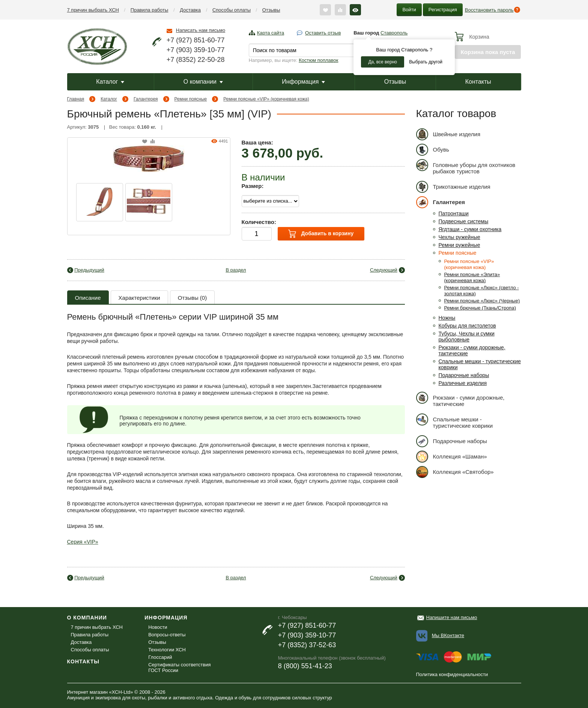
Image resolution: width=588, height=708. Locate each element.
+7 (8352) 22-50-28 (196, 60)
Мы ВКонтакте (448, 635)
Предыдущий (89, 270)
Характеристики (139, 298)
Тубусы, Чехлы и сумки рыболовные (467, 337)
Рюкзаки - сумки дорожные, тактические (460, 399)
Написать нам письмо (201, 30)
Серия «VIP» (83, 542)
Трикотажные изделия (453, 187)
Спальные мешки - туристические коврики (455, 421)
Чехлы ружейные (459, 237)
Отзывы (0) (192, 298)
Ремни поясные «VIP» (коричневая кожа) (266, 99)
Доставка (190, 10)
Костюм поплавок (318, 60)
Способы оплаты (232, 10)
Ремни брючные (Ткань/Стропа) (480, 308)
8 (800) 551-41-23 (305, 666)
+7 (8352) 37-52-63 (307, 645)
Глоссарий (160, 657)
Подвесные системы (464, 221)
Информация (303, 82)
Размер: (253, 186)
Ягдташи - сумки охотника (470, 229)
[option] (100, 202)
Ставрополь (394, 33)
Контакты (478, 82)
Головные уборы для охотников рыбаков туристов (466, 167)
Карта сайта (271, 33)
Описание (88, 298)
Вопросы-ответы (167, 635)
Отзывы (271, 10)
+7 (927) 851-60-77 (196, 40)
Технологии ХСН (167, 650)
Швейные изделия (448, 134)
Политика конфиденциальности (452, 674)
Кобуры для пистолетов (467, 326)
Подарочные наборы (464, 375)
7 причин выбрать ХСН (93, 10)
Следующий (384, 270)
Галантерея (146, 99)
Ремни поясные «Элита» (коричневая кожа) (472, 277)
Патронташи (454, 213)
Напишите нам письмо (452, 617)
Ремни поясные (191, 99)
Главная (76, 99)
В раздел (236, 270)
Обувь (433, 150)
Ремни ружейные (459, 245)
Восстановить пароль (489, 10)
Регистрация (443, 10)
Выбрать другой (426, 62)
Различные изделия (463, 383)
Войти (409, 10)
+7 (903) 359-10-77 (196, 50)
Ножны (447, 318)
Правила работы (150, 10)
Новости (158, 627)
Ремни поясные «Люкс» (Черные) (482, 301)
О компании (203, 82)
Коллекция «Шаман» (452, 456)
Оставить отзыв (323, 33)
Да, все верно (383, 62)
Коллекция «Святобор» (455, 472)
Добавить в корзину (321, 234)
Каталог (110, 82)
